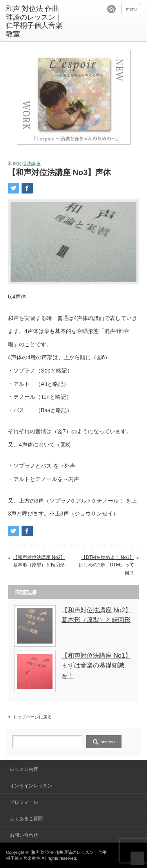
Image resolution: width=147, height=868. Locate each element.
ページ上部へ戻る (137, 858)
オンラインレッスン (31, 786)
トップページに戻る (32, 717)
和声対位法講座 (24, 164)
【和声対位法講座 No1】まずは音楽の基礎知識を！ (96, 665)
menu (131, 9)
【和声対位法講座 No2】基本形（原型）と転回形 (39, 561)
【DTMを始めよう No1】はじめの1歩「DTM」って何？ (106, 565)
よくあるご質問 (26, 819)
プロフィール (24, 802)
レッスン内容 (24, 769)
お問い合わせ (24, 835)
